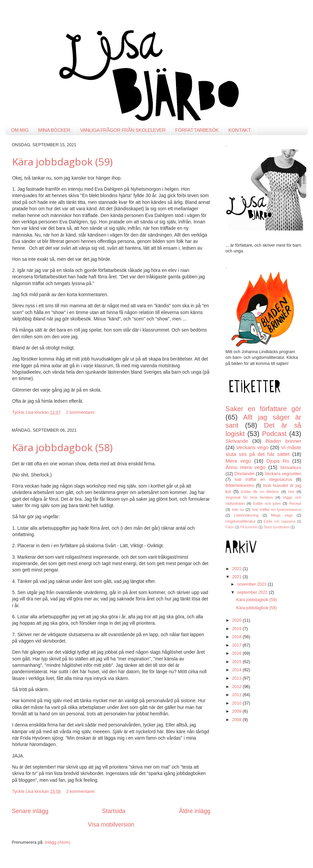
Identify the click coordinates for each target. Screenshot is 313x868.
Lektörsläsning (246, 515)
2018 (237, 637)
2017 (237, 645)
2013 (237, 678)
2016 (237, 653)
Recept (295, 503)
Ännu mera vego (246, 467)
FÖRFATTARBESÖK (197, 130)
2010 (237, 703)
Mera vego (238, 461)
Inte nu (238, 509)
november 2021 (253, 584)
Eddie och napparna (280, 521)
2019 (237, 629)
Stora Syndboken (276, 527)
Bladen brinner (283, 441)
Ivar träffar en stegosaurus (263, 479)
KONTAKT (240, 130)
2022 (237, 569)
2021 (237, 577)
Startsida (114, 811)
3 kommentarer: (81, 792)
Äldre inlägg (195, 811)
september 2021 (253, 592)
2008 (237, 720)
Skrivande (237, 441)
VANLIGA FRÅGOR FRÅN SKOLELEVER (123, 130)
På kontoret (249, 527)
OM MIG (20, 130)
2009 (237, 711)
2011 (237, 695)
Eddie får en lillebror (260, 492)
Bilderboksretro (240, 486)
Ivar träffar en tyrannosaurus (276, 509)
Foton (230, 527)
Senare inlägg (30, 811)
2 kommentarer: (81, 412)
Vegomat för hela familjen (249, 497)
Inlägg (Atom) (58, 842)
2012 (237, 687)
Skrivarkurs (291, 468)
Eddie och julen (267, 503)
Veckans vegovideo (283, 474)
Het (291, 492)
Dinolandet (244, 474)
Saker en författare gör (263, 409)
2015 (237, 662)
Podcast (274, 434)
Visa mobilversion (111, 825)
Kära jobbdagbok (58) (62, 447)
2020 (237, 620)
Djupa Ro (278, 461)
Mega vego (282, 515)
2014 (237, 670)
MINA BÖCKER (54, 130)
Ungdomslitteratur (240, 521)
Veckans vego (252, 447)
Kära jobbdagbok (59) (62, 162)
